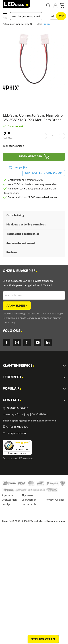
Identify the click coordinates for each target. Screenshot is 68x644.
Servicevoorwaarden (40, 318)
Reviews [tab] (12, 253)
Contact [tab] (12, 400)
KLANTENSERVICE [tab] (18, 366)
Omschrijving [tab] (15, 215)
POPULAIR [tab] (12, 389)
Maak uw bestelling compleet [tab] (26, 225)
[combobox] (26, 16)
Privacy (50, 500)
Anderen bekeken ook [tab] (21, 243)
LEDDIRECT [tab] (13, 377)
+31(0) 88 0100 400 (15, 408)
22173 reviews (25, 459)
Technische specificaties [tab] (23, 234)
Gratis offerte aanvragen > (44, 173)
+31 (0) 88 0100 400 (16, 427)
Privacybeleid (11, 318)
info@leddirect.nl (16, 433)
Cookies (60, 500)
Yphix (47, 24)
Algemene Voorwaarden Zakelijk (9, 500)
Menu (5, 18)
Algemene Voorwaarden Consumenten (30, 500)
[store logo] (17, 4)
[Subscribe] (17, 306)
